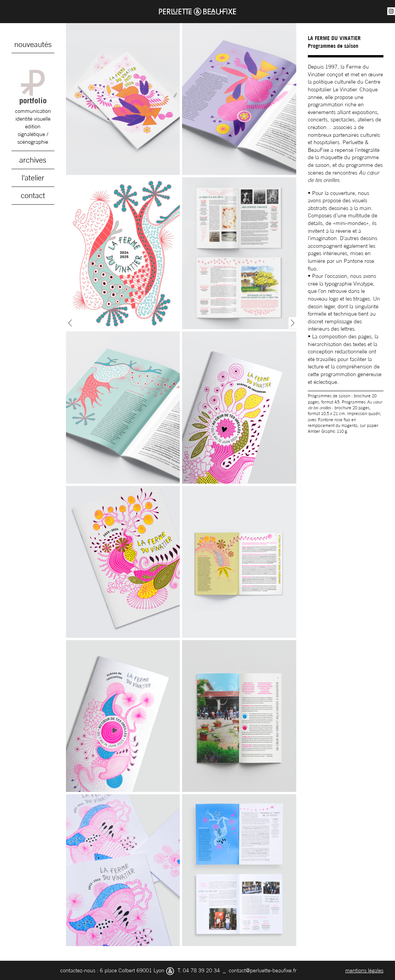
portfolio (33, 87)
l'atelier (33, 178)
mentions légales (364, 970)
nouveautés (33, 44)
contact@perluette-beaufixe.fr (263, 970)
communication (33, 111)
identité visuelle (33, 119)
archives (33, 160)
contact (33, 195)
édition (33, 126)
